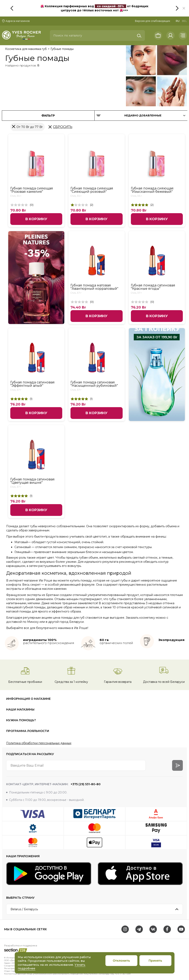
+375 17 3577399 (123, 974)
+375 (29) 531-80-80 (85, 784)
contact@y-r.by (106, 974)
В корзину (36, 219)
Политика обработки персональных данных (39, 743)
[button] (184, 8)
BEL (184, 21)
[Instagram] (125, 929)
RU (178, 21)
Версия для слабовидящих (153, 21)
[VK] (153, 929)
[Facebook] (167, 929)
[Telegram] (139, 929)
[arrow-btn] (177, 765)
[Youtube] (181, 929)
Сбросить (63, 127)
